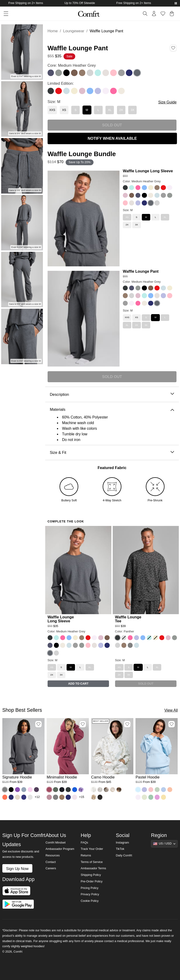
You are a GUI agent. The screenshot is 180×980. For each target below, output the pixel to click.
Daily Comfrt (124, 855)
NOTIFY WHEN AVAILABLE (112, 138)
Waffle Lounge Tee (128, 619)
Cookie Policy (90, 901)
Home (53, 31)
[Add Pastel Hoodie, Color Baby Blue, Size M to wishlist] (172, 724)
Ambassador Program (60, 849)
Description (112, 395)
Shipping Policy (91, 875)
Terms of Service (92, 862)
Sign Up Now (17, 869)
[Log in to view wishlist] (163, 14)
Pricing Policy (90, 888)
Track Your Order (92, 849)
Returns (86, 855)
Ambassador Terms (93, 868)
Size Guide (167, 102)
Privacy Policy (90, 894)
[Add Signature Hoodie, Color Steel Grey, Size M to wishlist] (38, 724)
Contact (51, 862)
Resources (52, 855)
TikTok (120, 849)
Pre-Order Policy (92, 881)
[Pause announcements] (176, 3)
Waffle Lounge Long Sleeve (148, 171)
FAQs (84, 843)
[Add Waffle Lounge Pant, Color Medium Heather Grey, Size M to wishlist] (173, 48)
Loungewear (74, 31)
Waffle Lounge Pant (141, 271)
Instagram (122, 843)
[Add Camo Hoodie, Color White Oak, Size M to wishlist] (127, 724)
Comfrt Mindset (55, 843)
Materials (112, 409)
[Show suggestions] (164, 844)
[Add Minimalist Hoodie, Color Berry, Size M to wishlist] (83, 724)
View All (171, 710)
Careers (51, 868)
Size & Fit (112, 453)
